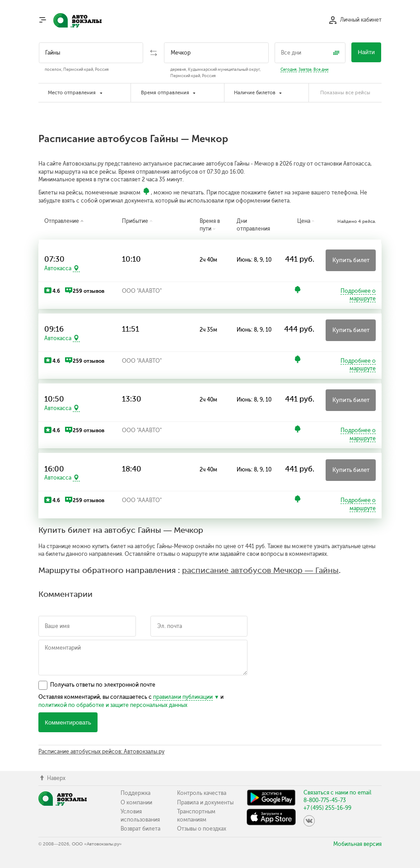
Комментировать (68, 723)
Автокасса (58, 268)
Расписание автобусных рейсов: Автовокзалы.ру (101, 752)
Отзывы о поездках (202, 829)
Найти (366, 52)
